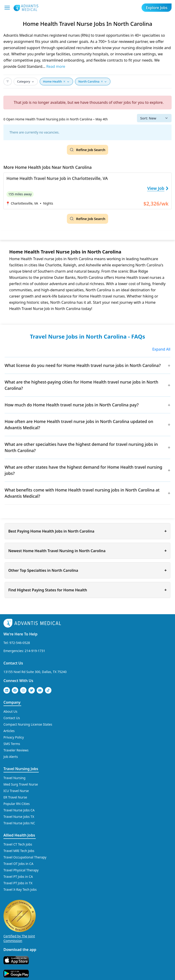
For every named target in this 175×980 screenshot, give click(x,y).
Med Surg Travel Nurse (21, 784)
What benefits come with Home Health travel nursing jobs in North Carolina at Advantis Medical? (82, 493)
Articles (9, 731)
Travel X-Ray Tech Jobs (20, 889)
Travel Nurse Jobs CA (19, 810)
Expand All (161, 349)
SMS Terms (12, 744)
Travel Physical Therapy (21, 870)
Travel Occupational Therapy (25, 857)
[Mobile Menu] (7, 8)
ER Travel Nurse (15, 797)
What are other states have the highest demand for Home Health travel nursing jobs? (83, 470)
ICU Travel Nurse (16, 791)
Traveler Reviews (16, 750)
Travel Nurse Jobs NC (19, 823)
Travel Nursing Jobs (21, 769)
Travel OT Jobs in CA (18, 864)
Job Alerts (11, 757)
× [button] (64, 81)
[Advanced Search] (8, 82)
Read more (56, 66)
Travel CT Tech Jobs (18, 844)
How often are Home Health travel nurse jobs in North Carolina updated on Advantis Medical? (79, 424)
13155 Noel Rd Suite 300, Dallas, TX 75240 (35, 672)
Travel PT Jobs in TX (18, 883)
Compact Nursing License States (28, 724)
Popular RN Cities (17, 804)
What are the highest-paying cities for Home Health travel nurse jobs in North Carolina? (81, 385)
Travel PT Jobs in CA (18, 877)
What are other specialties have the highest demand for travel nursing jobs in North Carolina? (81, 447)
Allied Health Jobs (19, 835)
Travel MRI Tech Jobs (19, 851)
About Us (10, 711)
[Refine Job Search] (87, 150)
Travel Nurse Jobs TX (19, 817)
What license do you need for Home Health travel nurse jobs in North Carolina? (83, 365)
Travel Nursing (14, 778)
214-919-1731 (35, 651)
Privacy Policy (14, 737)
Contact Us (13, 663)
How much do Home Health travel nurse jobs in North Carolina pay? (72, 405)
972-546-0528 (20, 643)
